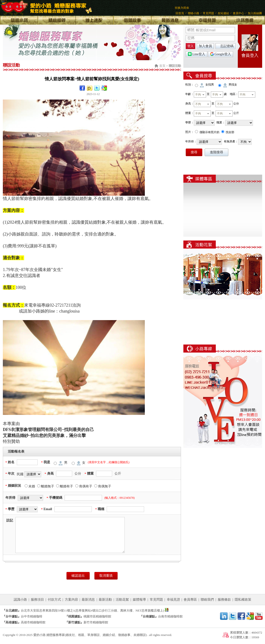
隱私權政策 (243, 600)
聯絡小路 (194, 13)
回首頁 (180, 13)
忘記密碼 (227, 46)
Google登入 (221, 54)
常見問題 (208, 13)
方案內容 (71, 600)
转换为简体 (182, 8)
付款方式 (54, 600)
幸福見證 (173, 600)
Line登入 (197, 54)
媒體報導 (139, 600)
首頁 (162, 66)
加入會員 (205, 46)
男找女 (233, 85)
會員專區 (190, 600)
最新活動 (105, 600)
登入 (190, 46)
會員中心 (238, 13)
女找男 (210, 85)
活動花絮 (122, 600)
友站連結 (223, 13)
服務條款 (224, 600)
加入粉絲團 (255, 13)
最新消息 (88, 600)
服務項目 (37, 600)
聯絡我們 (207, 600)
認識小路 (20, 600)
